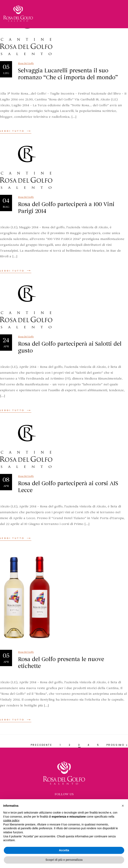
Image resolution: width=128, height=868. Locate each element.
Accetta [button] (64, 850)
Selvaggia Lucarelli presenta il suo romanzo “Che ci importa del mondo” (68, 74)
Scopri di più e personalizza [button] (64, 860)
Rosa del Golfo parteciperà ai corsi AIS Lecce (68, 487)
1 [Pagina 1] (60, 745)
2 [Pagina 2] (70, 745)
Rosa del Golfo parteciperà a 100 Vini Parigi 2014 (66, 208)
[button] (123, 806)
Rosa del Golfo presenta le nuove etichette (61, 663)
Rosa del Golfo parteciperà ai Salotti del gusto (70, 347)
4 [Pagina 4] (89, 745)
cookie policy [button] (11, 820)
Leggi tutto (16, 131)
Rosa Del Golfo (26, 63)
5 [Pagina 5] (98, 745)
